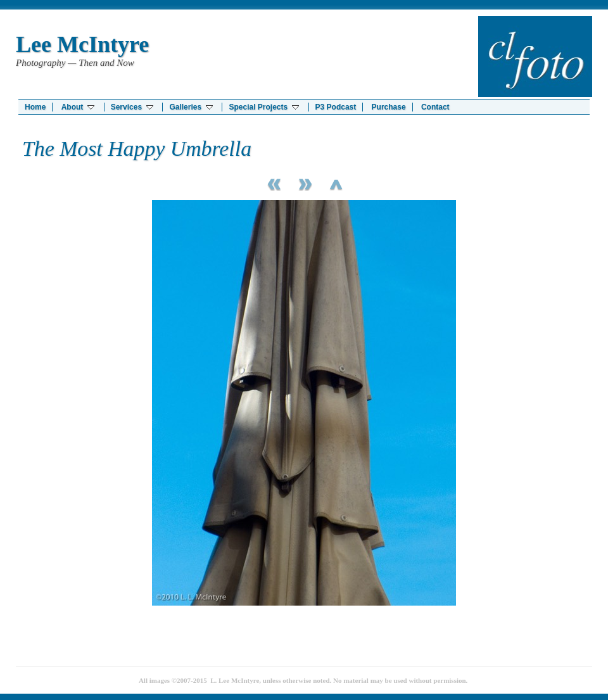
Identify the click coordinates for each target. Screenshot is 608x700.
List (336, 183)
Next (304, 183)
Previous (272, 183)
